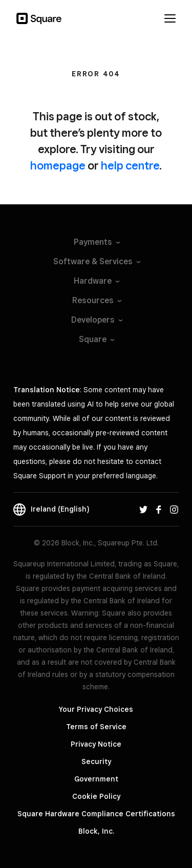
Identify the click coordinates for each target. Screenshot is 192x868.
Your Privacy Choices (96, 709)
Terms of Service (96, 727)
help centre (130, 165)
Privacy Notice (96, 744)
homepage (58, 165)
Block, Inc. (96, 831)
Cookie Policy (96, 796)
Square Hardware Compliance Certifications (96, 814)
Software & (96, 261)
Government (96, 779)
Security (96, 761)
